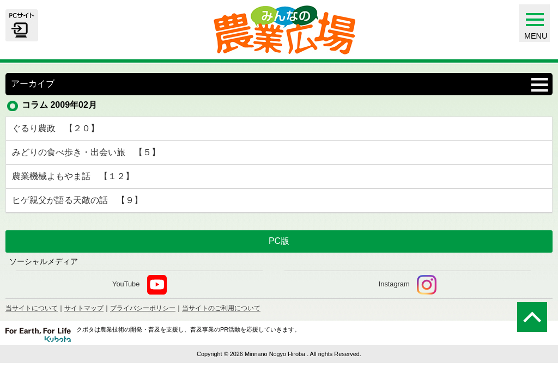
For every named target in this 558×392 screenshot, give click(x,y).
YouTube (139, 285)
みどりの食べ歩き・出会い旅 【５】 (86, 152)
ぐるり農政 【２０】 (56, 128)
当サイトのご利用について (221, 308)
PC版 (279, 241)
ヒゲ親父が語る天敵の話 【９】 (77, 200)
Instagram (408, 285)
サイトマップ (84, 308)
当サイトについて (32, 308)
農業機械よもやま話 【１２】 (73, 176)
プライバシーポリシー (143, 308)
